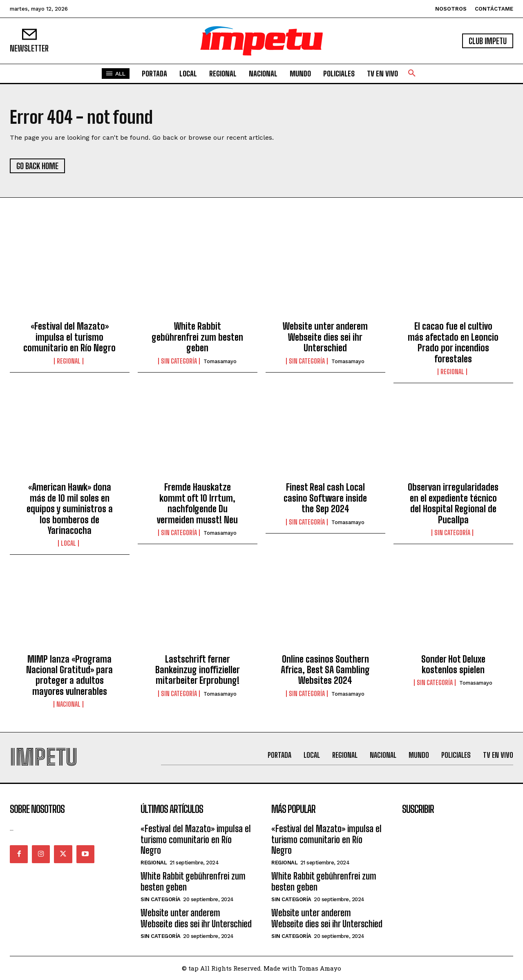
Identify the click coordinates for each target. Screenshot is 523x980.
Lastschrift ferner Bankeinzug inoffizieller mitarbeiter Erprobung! (198, 670)
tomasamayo (220, 361)
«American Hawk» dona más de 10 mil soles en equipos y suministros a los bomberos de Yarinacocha (70, 509)
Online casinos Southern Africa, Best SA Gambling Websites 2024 (325, 670)
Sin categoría (179, 361)
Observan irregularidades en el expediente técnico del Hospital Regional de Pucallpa (453, 503)
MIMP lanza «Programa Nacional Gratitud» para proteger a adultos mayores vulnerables (69, 675)
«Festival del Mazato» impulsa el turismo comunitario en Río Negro (69, 337)
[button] (412, 74)
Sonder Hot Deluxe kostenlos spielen (453, 664)
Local (68, 543)
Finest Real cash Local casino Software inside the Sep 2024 (325, 498)
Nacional (68, 704)
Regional (69, 361)
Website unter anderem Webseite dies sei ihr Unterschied (325, 337)
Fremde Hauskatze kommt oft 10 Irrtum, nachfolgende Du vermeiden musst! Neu (197, 503)
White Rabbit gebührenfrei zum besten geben (197, 337)
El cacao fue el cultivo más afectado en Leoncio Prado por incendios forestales (453, 342)
